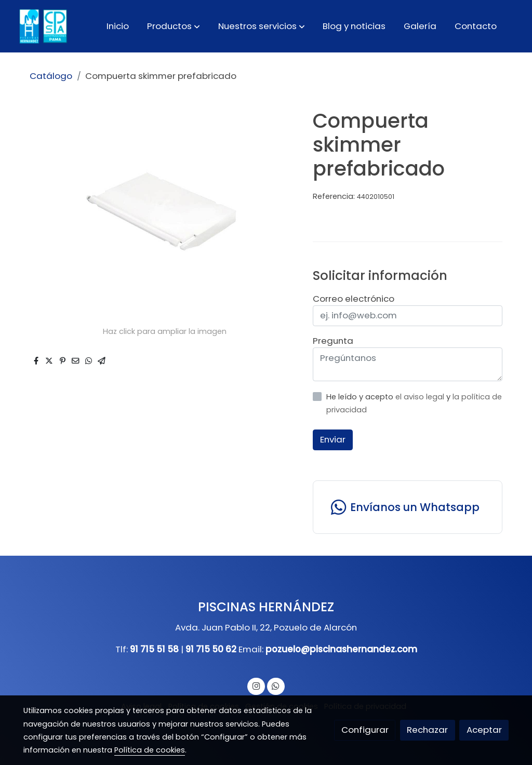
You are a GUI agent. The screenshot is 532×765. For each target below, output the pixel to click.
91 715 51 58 (154, 649)
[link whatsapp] (407, 507)
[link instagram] (256, 685)
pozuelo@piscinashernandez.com (341, 649)
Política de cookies (150, 750)
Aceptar (484, 730)
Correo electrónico (354, 299)
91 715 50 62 (211, 649)
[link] (42, 26)
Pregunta (333, 341)
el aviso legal (421, 397)
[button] (174, 26)
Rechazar (427, 730)
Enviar (333, 439)
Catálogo (51, 76)
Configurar (365, 730)
